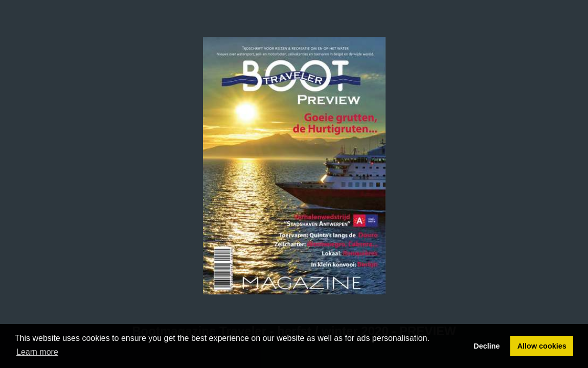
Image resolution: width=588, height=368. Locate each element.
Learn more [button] (37, 352)
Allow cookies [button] (542, 346)
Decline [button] (487, 346)
